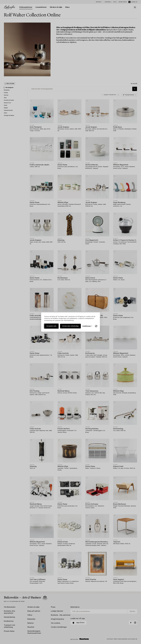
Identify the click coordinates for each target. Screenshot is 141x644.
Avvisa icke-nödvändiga (70, 326)
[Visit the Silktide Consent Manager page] (96, 326)
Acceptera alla (51, 326)
